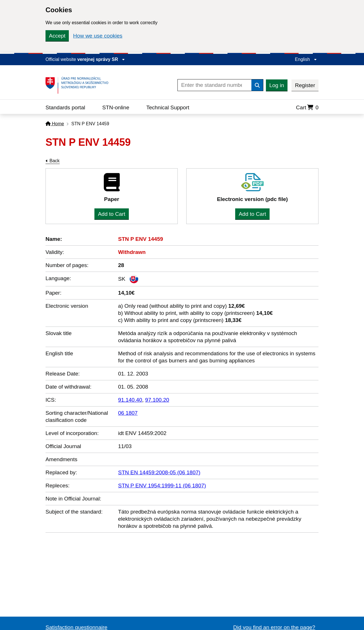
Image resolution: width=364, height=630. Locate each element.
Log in (277, 85)
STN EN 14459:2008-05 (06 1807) (159, 472)
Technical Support (168, 107)
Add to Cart (111, 214)
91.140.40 (130, 400)
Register (305, 85)
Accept (57, 36)
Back (55, 161)
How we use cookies (98, 36)
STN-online (116, 107)
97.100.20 (157, 400)
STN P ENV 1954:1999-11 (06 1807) (162, 486)
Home (55, 124)
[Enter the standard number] (215, 85)
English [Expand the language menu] (306, 59)
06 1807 (128, 413)
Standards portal (65, 107)
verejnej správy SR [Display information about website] (101, 59)
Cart (307, 107)
